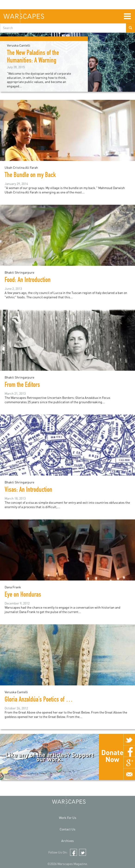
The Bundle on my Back (30, 176)
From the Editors (22, 385)
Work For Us (68, 818)
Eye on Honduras (23, 595)
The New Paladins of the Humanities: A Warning (33, 57)
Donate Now (112, 756)
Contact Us (67, 829)
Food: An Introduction (28, 281)
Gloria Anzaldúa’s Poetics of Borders (44, 700)
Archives (67, 841)
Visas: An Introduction (28, 490)
